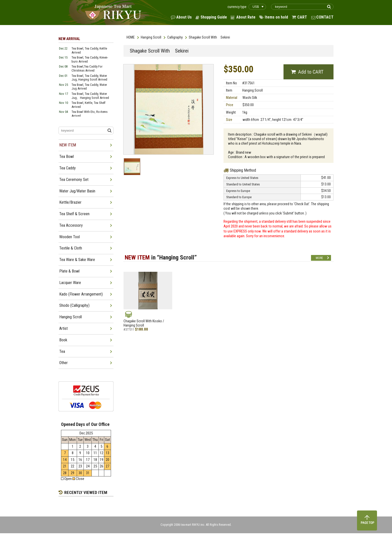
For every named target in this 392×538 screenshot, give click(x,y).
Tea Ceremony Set (74, 180)
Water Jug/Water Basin (77, 191)
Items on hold (276, 17)
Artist (63, 328)
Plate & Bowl (69, 271)
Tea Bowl (66, 157)
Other (63, 363)
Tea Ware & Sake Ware (77, 260)
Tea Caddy (67, 168)
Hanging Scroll (151, 37)
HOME (131, 37)
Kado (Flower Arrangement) (81, 294)
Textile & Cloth (71, 248)
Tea (62, 351)
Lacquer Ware (70, 283)
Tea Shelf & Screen (74, 214)
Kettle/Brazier (70, 202)
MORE (319, 258)
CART (302, 17)
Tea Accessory (71, 225)
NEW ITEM (68, 145)
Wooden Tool (69, 237)
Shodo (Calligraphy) (74, 305)
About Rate (246, 17)
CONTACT (325, 17)
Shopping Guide (214, 17)
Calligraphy (175, 37)
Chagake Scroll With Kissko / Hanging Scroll (144, 323)
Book (63, 340)
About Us (184, 17)
